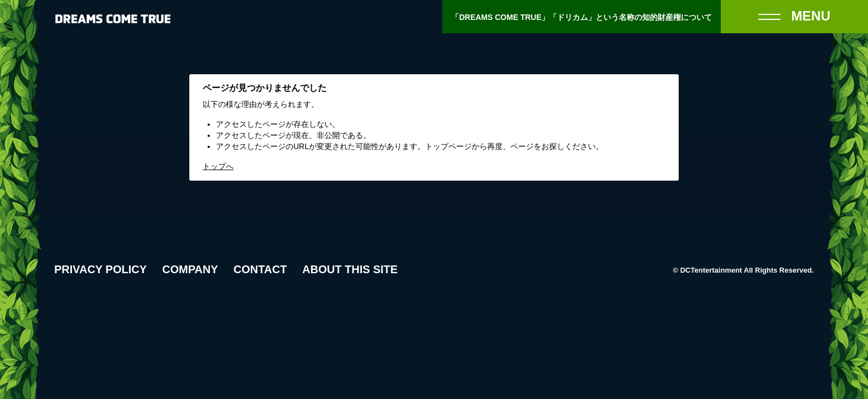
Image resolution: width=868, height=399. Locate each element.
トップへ (218, 166)
